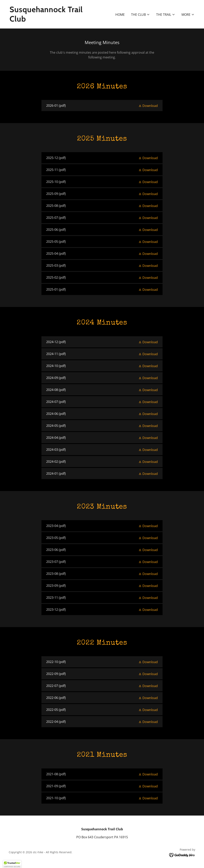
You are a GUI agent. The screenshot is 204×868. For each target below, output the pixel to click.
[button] (140, 15)
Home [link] (120, 15)
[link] (54, 20)
